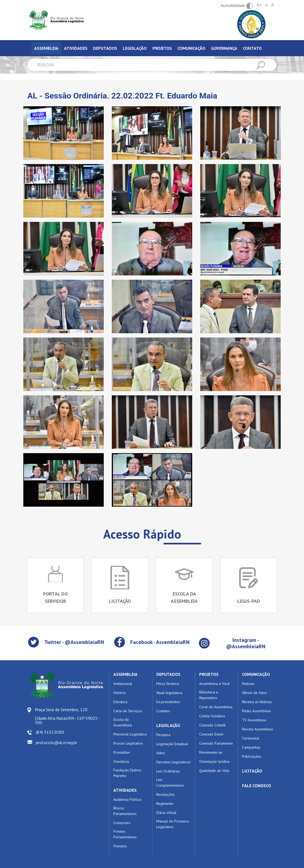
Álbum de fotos (255, 693)
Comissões (122, 823)
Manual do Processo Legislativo (173, 824)
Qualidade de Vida (214, 771)
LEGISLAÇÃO (168, 725)
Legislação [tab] (135, 48)
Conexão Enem (211, 734)
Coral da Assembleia (216, 707)
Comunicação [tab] (191, 48)
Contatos (163, 711)
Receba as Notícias (257, 702)
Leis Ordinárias (168, 771)
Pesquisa (163, 735)
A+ (259, 5)
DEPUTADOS (168, 674)
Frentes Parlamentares (125, 834)
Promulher (122, 752)
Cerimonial (251, 738)
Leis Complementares (170, 782)
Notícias (248, 684)
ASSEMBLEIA (125, 674)
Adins (161, 753)
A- (273, 5)
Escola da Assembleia (123, 722)
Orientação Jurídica (214, 761)
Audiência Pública (127, 799)
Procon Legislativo (128, 743)
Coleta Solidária (212, 716)
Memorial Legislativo (130, 734)
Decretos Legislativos (173, 762)
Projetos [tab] (162, 48)
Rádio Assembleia (256, 711)
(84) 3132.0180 (50, 732)
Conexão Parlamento (216, 743)
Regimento (165, 803)
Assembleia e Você (214, 684)
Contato (252, 48)
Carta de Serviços (128, 711)
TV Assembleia (254, 720)
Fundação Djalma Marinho (127, 773)
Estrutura (120, 702)
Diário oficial (166, 813)
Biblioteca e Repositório (209, 695)
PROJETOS (209, 674)
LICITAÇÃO (252, 771)
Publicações (252, 756)
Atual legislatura (169, 693)
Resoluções (166, 794)
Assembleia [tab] (46, 48)
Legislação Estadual (172, 744)
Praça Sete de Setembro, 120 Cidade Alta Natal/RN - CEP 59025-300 (67, 716)
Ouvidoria (121, 761)
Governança (224, 48)
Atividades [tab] (76, 48)
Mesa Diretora (168, 684)
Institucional (123, 684)
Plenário (120, 846)
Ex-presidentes (168, 702)
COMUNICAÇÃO (256, 674)
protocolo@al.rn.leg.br (57, 742)
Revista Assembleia (257, 729)
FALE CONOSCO (257, 786)
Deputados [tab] (105, 48)
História (119, 693)
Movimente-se (211, 752)
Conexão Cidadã (212, 725)
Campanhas (251, 747)
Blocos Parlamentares (125, 811)
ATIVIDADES (125, 790)
